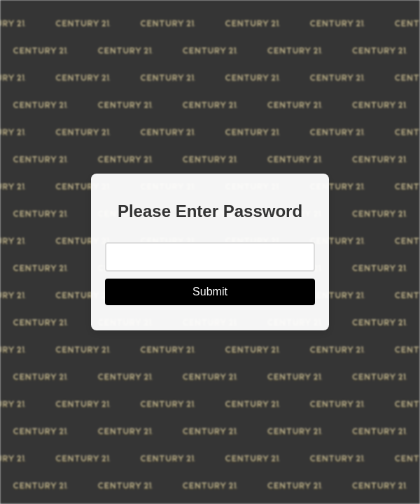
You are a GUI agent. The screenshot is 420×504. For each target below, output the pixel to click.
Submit (210, 292)
